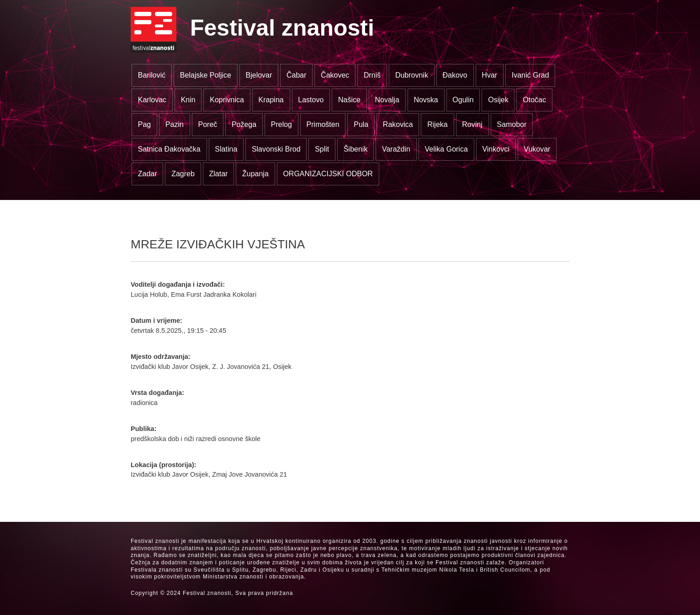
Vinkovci (496, 149)
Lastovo (311, 100)
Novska (426, 100)
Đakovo (455, 75)
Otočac (534, 100)
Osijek (498, 100)
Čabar (297, 75)
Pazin (175, 124)
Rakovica (398, 124)
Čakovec (335, 75)
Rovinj (472, 124)
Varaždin (396, 149)
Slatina (226, 149)
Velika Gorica (446, 149)
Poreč (207, 124)
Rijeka (437, 124)
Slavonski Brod (276, 149)
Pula (361, 124)
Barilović (152, 75)
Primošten (323, 124)
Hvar (489, 75)
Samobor (512, 124)
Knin (188, 100)
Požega (244, 124)
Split (322, 149)
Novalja (387, 100)
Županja (255, 174)
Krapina (271, 100)
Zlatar (218, 174)
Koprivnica (227, 100)
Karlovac (152, 100)
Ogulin (463, 100)
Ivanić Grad (530, 75)
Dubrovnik (412, 75)
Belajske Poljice (206, 75)
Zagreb (183, 174)
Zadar (148, 174)
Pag (144, 124)
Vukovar (537, 149)
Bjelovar (259, 75)
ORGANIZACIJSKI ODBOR (328, 174)
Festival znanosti (282, 28)
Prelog (281, 124)
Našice (349, 100)
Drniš (372, 75)
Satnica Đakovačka (169, 149)
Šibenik (355, 149)
